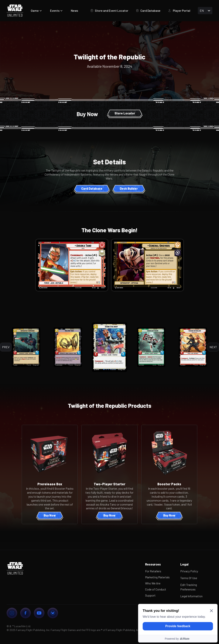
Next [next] (213, 347)
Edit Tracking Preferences (189, 587)
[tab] (104, 369)
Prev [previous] (6, 347)
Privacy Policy (189, 571)
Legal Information (191, 596)
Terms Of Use (189, 578)
